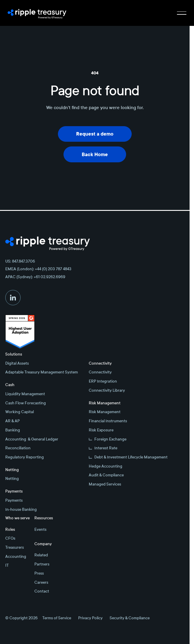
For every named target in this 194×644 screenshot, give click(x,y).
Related (41, 555)
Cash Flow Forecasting (26, 403)
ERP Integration (103, 381)
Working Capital (20, 412)
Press (39, 573)
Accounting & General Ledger (32, 439)
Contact (42, 591)
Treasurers (15, 547)
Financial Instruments (108, 421)
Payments (14, 500)
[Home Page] (37, 13)
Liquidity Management (25, 394)
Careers (41, 582)
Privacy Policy (90, 618)
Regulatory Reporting (25, 457)
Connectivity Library (107, 390)
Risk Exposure (101, 430)
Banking (13, 430)
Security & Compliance (130, 618)
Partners (42, 564)
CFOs (10, 538)
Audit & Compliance (106, 475)
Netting (12, 479)
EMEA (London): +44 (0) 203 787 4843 (38, 269)
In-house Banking (21, 509)
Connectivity (100, 372)
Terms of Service (57, 618)
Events (40, 529)
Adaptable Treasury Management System (42, 372)
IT (7, 565)
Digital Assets (17, 363)
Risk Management (105, 412)
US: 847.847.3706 (20, 261)
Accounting (16, 557)
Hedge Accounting (106, 466)
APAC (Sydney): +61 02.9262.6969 (35, 277)
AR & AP (12, 421)
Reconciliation (18, 448)
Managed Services (105, 484)
